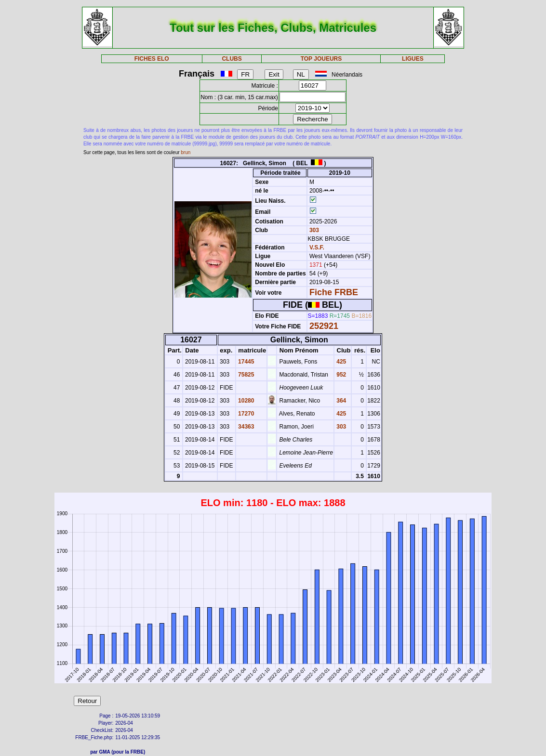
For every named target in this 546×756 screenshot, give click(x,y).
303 (313, 230)
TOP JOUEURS (321, 59)
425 (340, 362)
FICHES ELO (152, 59)
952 (340, 375)
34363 (246, 427)
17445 (246, 362)
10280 (246, 401)
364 (340, 401)
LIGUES (413, 59)
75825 (246, 375)
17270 (246, 414)
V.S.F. (317, 248)
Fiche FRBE (334, 292)
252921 (324, 326)
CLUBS (232, 59)
